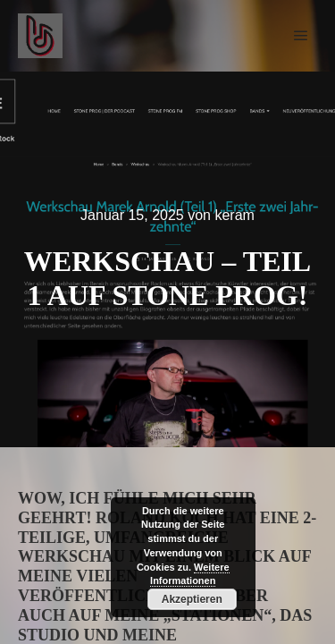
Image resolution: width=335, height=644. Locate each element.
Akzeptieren (192, 599)
